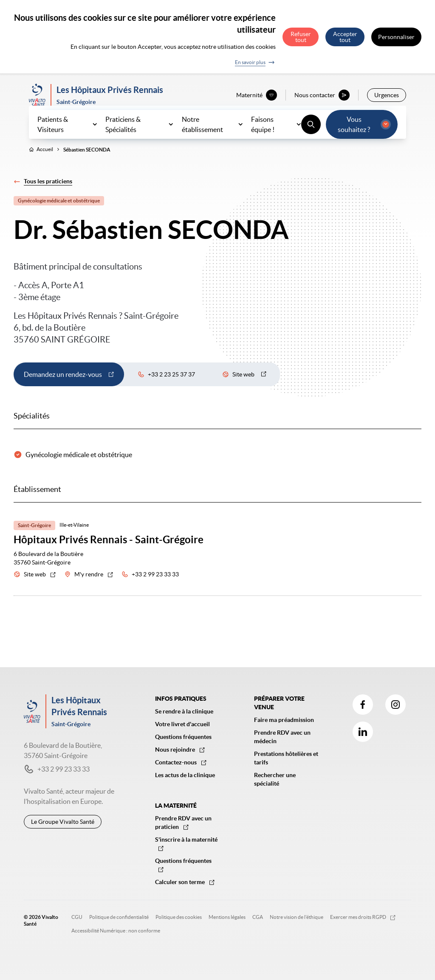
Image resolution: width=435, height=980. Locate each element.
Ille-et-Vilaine (74, 543)
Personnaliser (396, 37)
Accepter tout (345, 37)
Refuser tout (301, 37)
